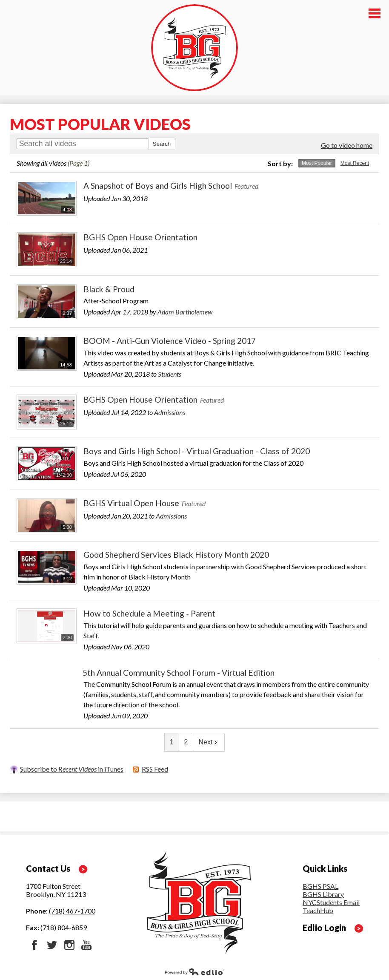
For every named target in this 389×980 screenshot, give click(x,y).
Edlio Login (324, 928)
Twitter (52, 945)
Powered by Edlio (194, 971)
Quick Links (325, 868)
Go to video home (347, 145)
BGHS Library (323, 894)
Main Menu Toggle (375, 13)
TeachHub (318, 910)
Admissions (170, 412)
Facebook (34, 945)
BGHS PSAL (320, 886)
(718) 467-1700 (72, 911)
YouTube (86, 945)
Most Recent (355, 163)
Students (170, 374)
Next (209, 742)
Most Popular (317, 163)
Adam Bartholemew (185, 312)
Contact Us (48, 868)
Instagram (69, 945)
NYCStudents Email (331, 902)
